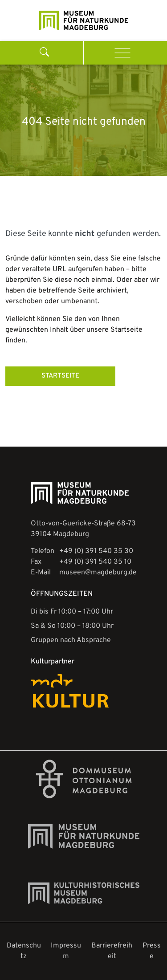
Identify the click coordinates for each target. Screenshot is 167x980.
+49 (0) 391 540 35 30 (96, 551)
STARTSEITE (60, 376)
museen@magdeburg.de (98, 573)
